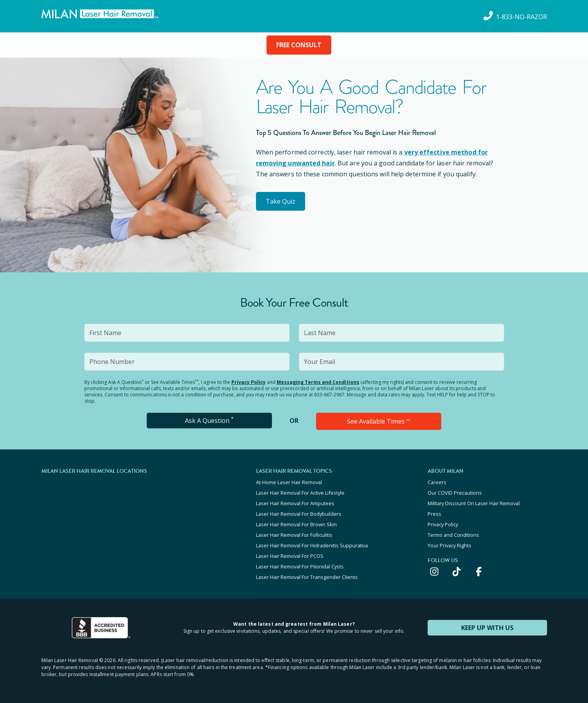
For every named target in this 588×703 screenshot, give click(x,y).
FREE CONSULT (299, 45)
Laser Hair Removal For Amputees (295, 503)
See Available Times (378, 421)
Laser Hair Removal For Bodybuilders (299, 514)
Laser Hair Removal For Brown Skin (296, 524)
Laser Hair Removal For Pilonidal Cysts (300, 566)
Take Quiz (281, 201)
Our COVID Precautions (455, 493)
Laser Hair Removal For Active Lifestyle (300, 493)
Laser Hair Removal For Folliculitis (294, 535)
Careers (437, 482)
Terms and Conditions (453, 535)
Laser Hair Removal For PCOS (290, 556)
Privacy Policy (249, 382)
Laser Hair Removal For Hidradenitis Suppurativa (312, 545)
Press (434, 514)
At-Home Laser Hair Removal (289, 482)
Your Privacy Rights (449, 545)
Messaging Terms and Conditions (318, 382)
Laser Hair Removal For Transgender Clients (307, 577)
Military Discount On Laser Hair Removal (474, 503)
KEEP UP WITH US (487, 628)
